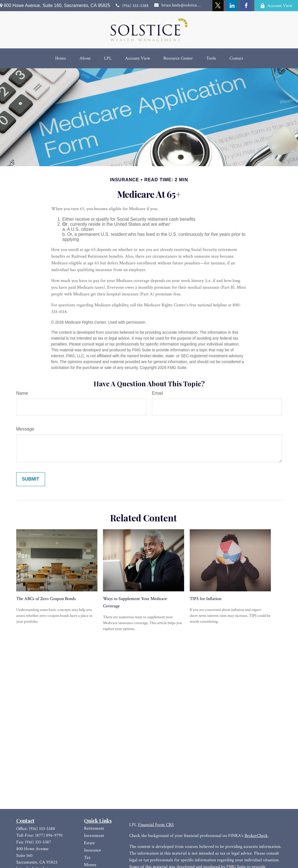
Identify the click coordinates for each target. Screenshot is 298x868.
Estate (89, 843)
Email (158, 393)
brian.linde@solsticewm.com (177, 5)
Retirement (94, 828)
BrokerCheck (256, 836)
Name (22, 393)
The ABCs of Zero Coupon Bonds (46, 599)
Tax (87, 858)
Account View (276, 6)
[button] (61, 58)
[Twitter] (218, 6)
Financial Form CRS (156, 825)
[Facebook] (246, 6)
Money (90, 865)
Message (25, 429)
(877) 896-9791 (49, 835)
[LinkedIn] (232, 6)
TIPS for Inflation (206, 599)
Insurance (92, 850)
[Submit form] (31, 479)
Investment (94, 836)
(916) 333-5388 (132, 6)
